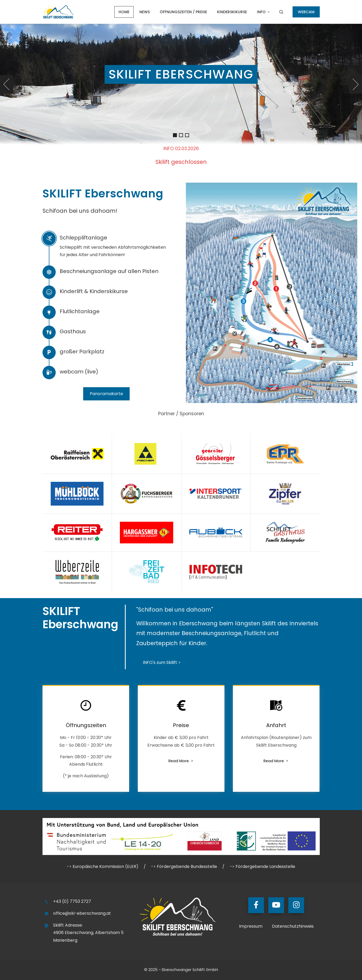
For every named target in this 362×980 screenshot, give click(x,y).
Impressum (251, 926)
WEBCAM (306, 12)
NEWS (145, 12)
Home (124, 12)
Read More (181, 761)
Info (264, 12)
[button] (175, 135)
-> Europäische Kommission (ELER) (103, 866)
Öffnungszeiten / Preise (183, 12)
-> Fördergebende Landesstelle (262, 866)
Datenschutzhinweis (293, 926)
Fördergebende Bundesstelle (187, 866)
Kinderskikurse (232, 12)
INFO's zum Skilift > (162, 662)
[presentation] (7, 84)
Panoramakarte (106, 394)
